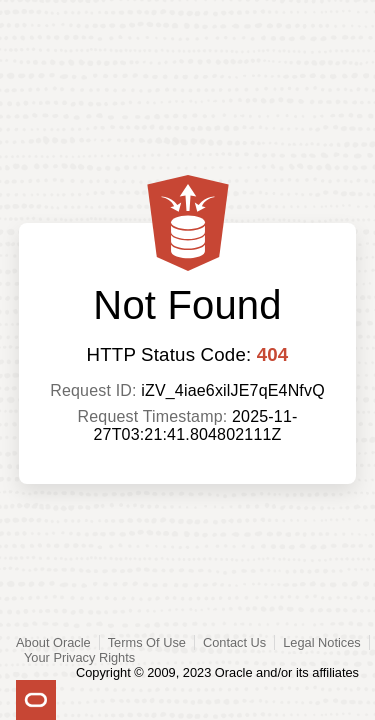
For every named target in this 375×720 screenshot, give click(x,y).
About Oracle (53, 642)
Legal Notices (322, 642)
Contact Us (234, 642)
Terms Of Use (147, 642)
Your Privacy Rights (79, 657)
